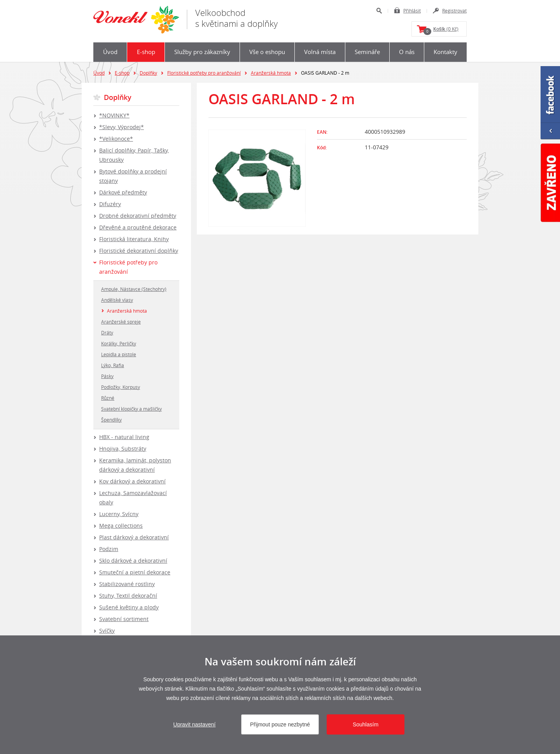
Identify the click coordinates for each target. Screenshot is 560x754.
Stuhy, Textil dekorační (128, 596)
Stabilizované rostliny (127, 584)
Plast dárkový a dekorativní (134, 537)
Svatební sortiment (124, 619)
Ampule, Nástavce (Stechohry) (134, 289)
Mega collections (121, 526)
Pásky (107, 376)
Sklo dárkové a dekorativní (133, 561)
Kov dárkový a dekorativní (132, 481)
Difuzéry (110, 204)
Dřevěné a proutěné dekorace (138, 227)
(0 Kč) (441, 30)
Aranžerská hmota (271, 73)
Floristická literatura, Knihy (134, 239)
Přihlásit (412, 10)
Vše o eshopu (267, 52)
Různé (108, 398)
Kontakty (445, 52)
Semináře (367, 52)
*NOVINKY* (114, 115)
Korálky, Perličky (119, 343)
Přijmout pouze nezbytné (280, 724)
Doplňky (148, 73)
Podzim (109, 549)
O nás (407, 52)
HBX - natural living (124, 437)
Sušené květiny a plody (129, 607)
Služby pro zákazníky (202, 52)
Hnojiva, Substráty (123, 449)
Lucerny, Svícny (119, 514)
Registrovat (454, 10)
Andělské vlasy (117, 300)
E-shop (146, 52)
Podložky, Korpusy (121, 387)
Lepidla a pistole (119, 354)
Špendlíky (111, 420)
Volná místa (320, 52)
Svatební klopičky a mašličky (131, 409)
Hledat (379, 11)
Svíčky (107, 631)
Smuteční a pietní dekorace (135, 572)
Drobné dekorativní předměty (138, 216)
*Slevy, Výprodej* (122, 127)
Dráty (107, 332)
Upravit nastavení (195, 724)
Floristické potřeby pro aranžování (204, 73)
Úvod (110, 52)
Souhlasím (366, 724)
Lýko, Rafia (113, 365)
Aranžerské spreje (121, 322)
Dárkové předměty (123, 192)
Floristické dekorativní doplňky (139, 251)
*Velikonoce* (116, 139)
